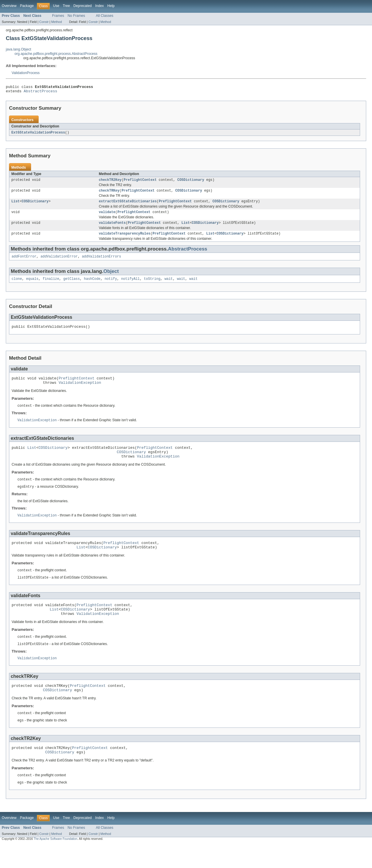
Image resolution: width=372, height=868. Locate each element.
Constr (44, 22)
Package (27, 6)
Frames (58, 16)
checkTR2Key (110, 182)
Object (111, 277)
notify (111, 285)
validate (107, 216)
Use (56, 6)
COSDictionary (191, 182)
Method (56, 22)
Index (99, 6)
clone (17, 285)
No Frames (76, 16)
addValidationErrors (102, 262)
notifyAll (130, 285)
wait (169, 285)
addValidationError (59, 262)
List (15, 205)
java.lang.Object (18, 49)
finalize (51, 285)
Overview (9, 6)
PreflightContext (140, 182)
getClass (72, 285)
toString (152, 285)
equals (32, 285)
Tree (66, 6)
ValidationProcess (26, 73)
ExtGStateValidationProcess (38, 134)
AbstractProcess (41, 93)
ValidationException (80, 392)
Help (111, 6)
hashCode (92, 285)
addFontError (24, 262)
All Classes (105, 16)
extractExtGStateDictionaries (128, 205)
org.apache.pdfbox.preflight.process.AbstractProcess (56, 54)
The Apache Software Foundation (56, 863)
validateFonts (112, 228)
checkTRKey (109, 194)
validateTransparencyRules (125, 239)
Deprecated (83, 6)
